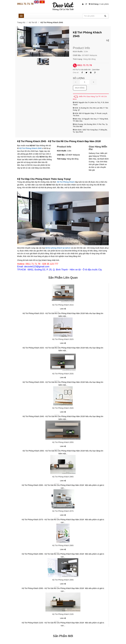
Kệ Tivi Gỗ (33, 22)
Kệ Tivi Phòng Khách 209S (63, 580)
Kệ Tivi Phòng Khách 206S (63, 477)
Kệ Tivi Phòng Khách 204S (63, 408)
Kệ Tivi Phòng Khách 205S (63, 442)
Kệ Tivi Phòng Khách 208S (63, 545)
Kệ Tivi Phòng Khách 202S (63, 339)
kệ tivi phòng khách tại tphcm (58, 248)
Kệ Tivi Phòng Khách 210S (63, 614)
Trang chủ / (23, 22)
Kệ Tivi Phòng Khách (66, 182)
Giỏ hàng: (99, 4)
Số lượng (79, 78)
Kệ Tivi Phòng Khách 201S (63, 305)
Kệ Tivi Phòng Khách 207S (63, 511)
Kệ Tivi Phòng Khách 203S (63, 374)
